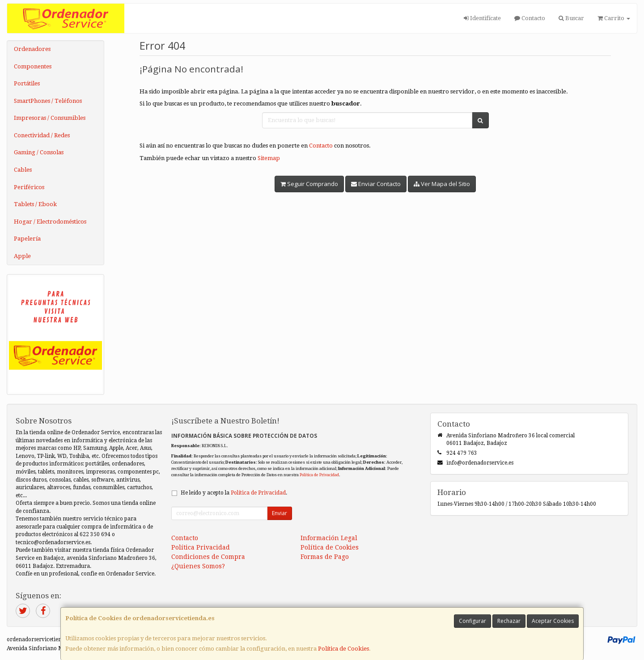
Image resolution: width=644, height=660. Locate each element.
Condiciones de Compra (208, 557)
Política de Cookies (343, 649)
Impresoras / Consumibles (50, 118)
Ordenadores (32, 49)
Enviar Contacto (376, 184)
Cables (23, 170)
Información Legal (329, 538)
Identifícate (482, 18)
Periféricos (29, 187)
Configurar (472, 621)
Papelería (27, 239)
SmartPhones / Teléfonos (48, 101)
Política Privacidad (201, 547)
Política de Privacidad (319, 475)
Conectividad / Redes (42, 135)
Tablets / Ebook (35, 204)
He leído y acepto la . (234, 493)
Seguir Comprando (309, 184)
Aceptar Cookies (553, 621)
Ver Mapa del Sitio (442, 184)
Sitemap (269, 158)
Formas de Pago (325, 557)
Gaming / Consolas (39, 152)
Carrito (614, 18)
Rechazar (509, 621)
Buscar (571, 18)
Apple (22, 256)
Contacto (530, 18)
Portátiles (27, 83)
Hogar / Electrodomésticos (50, 222)
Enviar (280, 513)
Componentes (33, 66)
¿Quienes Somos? (198, 566)
